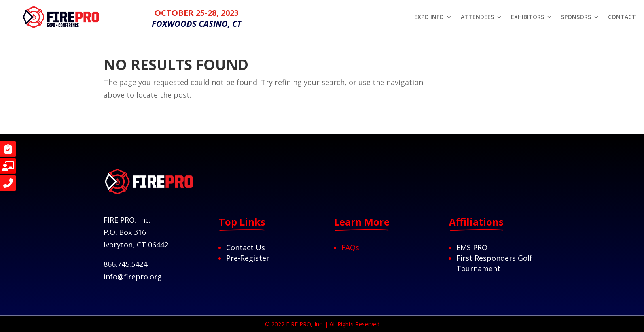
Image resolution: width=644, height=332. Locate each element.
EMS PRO (472, 247)
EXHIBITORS (527, 17)
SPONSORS (576, 17)
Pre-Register (248, 258)
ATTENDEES (477, 17)
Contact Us (246, 247)
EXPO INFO (429, 17)
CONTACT (622, 17)
